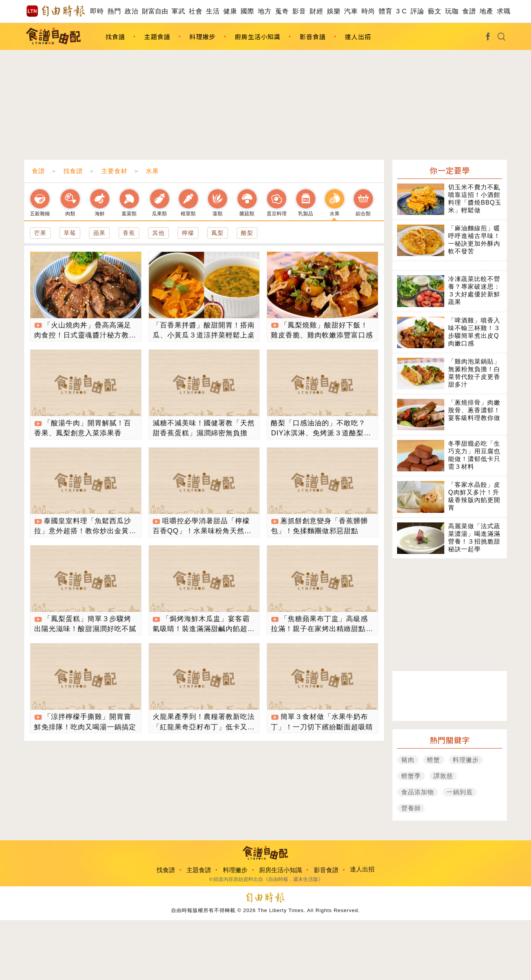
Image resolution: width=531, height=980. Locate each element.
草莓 (70, 233)
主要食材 (114, 171)
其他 (158, 233)
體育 (385, 11)
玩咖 (452, 11)
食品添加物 (418, 792)
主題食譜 (157, 36)
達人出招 (358, 36)
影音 (299, 11)
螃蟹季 (411, 776)
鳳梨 (218, 233)
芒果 (40, 233)
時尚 (368, 11)
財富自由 (155, 11)
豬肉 (408, 760)
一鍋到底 (460, 792)
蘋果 (99, 233)
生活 (213, 11)
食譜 (469, 11)
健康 (230, 11)
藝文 (435, 11)
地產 (486, 11)
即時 (97, 11)
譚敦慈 (443, 776)
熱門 (114, 11)
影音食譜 (313, 36)
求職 (504, 11)
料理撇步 (203, 36)
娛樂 (334, 11)
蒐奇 (282, 11)
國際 (247, 11)
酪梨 (247, 233)
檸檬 (188, 233)
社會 (195, 11)
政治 (131, 11)
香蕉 (129, 233)
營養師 (411, 808)
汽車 (351, 11)
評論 (417, 11)
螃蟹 (434, 760)
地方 (265, 11)
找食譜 (115, 36)
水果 (152, 171)
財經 (316, 11)
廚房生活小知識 (258, 36)
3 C (401, 11)
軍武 (178, 11)
